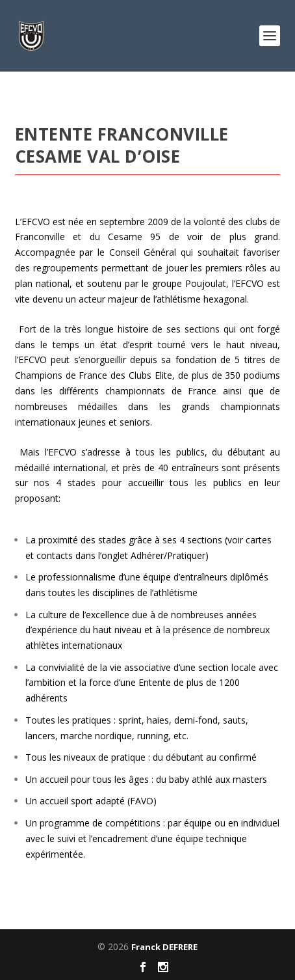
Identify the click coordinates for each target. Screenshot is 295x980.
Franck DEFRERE (164, 947)
